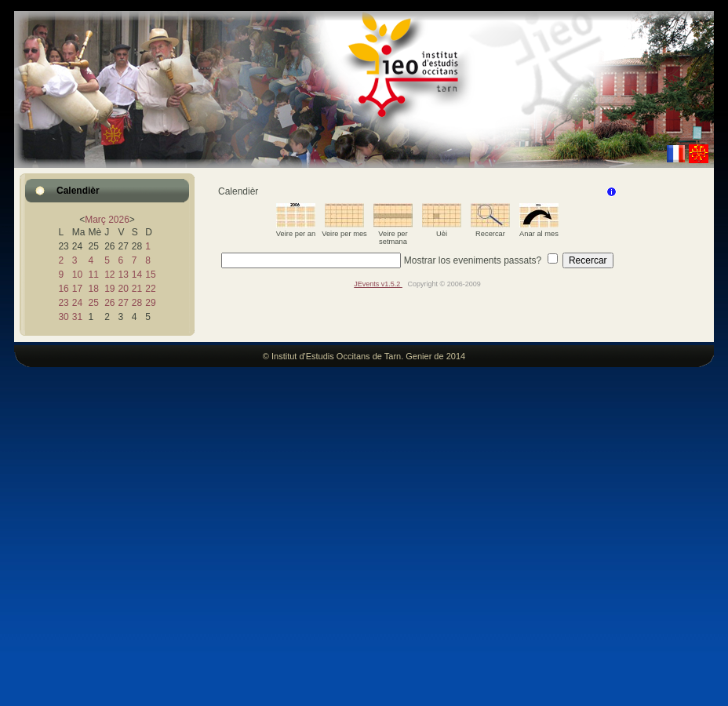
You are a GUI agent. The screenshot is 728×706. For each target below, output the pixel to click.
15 (150, 275)
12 (109, 275)
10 (77, 275)
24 (77, 303)
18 (93, 289)
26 (109, 303)
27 (123, 303)
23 (63, 303)
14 (137, 275)
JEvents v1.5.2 (378, 284)
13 (123, 275)
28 (137, 303)
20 (123, 289)
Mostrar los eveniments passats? (473, 260)
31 (77, 317)
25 (93, 303)
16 (63, 289)
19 (109, 289)
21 (137, 289)
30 (63, 317)
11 (93, 275)
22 (150, 289)
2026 (119, 220)
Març (95, 220)
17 (77, 289)
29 (150, 303)
